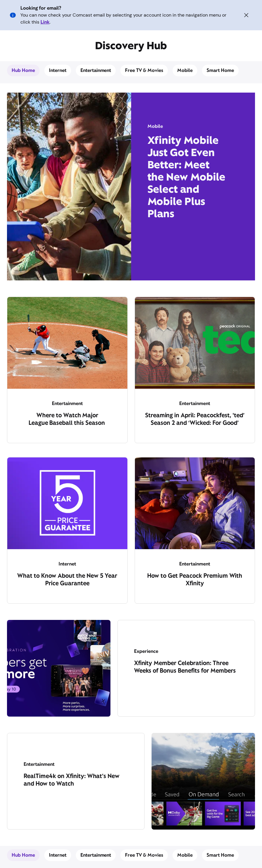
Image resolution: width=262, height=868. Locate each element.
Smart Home (220, 70)
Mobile (185, 70)
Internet (58, 70)
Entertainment (96, 70)
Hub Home (23, 70)
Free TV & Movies (144, 70)
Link (45, 22)
